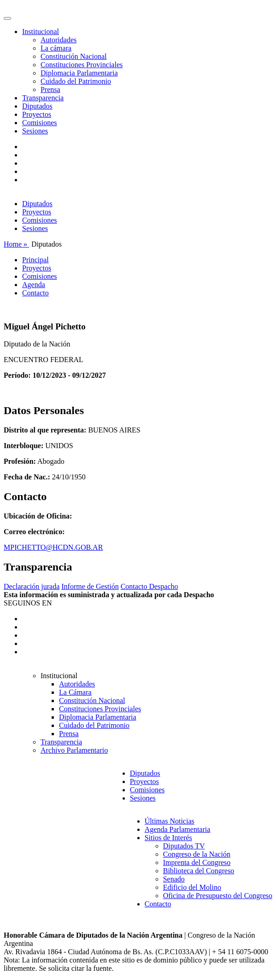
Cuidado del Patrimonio (76, 81)
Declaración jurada (32, 586)
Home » (16, 244)
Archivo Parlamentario (74, 750)
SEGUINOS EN (28, 603)
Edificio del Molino (192, 887)
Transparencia (43, 98)
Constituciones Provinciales (82, 65)
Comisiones (40, 123)
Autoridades (59, 40)
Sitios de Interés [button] (168, 838)
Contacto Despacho (150, 586)
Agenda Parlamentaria (178, 829)
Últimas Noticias (170, 821)
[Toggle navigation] (7, 18)
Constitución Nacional (74, 56)
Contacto (35, 293)
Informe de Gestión (90, 586)
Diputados (37, 106)
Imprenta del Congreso (197, 862)
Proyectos (37, 114)
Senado (174, 879)
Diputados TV (184, 846)
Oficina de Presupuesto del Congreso (218, 896)
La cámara (56, 48)
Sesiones (35, 131)
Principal (35, 260)
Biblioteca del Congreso (199, 871)
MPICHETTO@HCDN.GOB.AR (53, 547)
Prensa (50, 89)
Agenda (34, 285)
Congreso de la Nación (197, 854)
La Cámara (75, 692)
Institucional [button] (41, 32)
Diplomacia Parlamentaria (79, 73)
